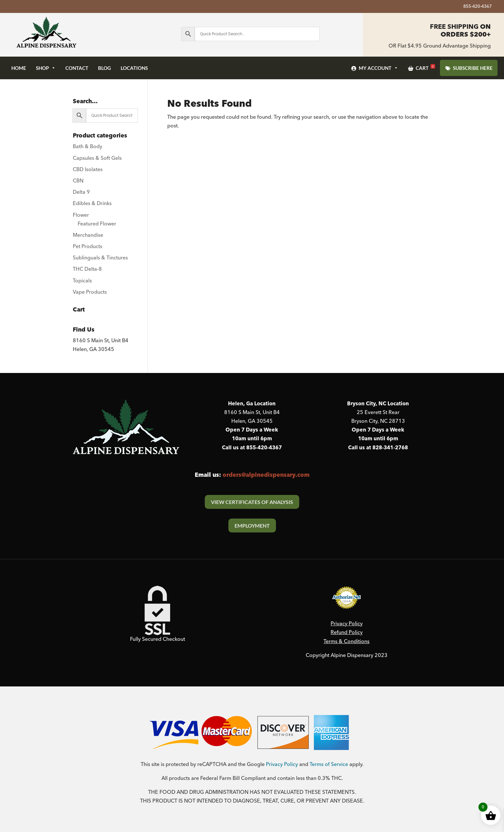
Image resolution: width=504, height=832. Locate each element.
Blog (104, 68)
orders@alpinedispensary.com (266, 475)
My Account (378, 68)
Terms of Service (329, 764)
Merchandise (88, 235)
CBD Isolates (88, 170)
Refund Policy (347, 632)
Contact (77, 68)
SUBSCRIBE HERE (473, 68)
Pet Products (88, 246)
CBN (78, 181)
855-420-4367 (477, 7)
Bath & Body (88, 147)
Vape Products (90, 292)
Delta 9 (81, 192)
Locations (134, 68)
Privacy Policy (347, 624)
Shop (46, 68)
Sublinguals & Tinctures (100, 258)
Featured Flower (97, 224)
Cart (425, 67)
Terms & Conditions (346, 641)
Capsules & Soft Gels (97, 158)
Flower (81, 215)
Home (19, 68)
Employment (252, 525)
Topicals (82, 281)
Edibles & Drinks (92, 203)
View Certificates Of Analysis (252, 502)
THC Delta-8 (87, 269)
